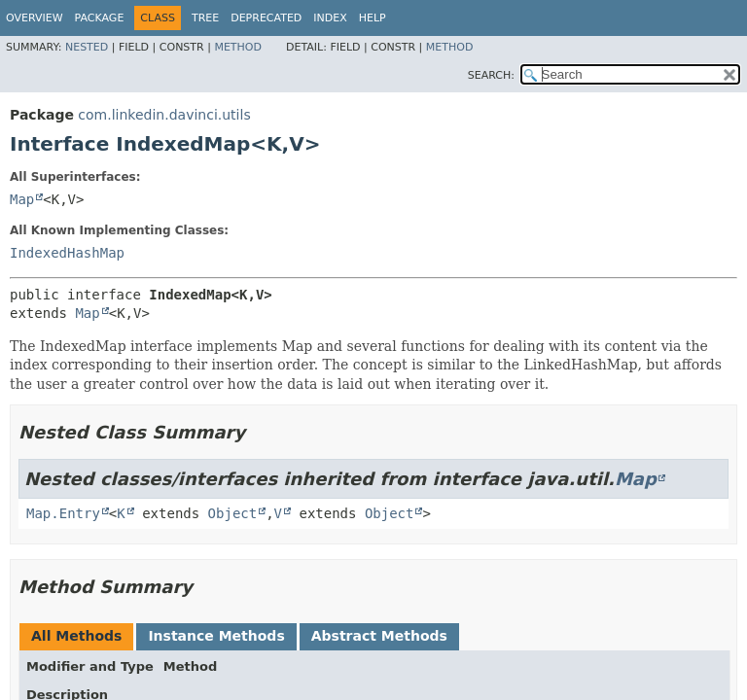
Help (373, 18)
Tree (205, 18)
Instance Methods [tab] (216, 636)
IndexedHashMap (67, 253)
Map (22, 199)
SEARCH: (491, 75)
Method (238, 47)
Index (330, 18)
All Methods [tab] (76, 636)
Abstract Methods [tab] (379, 636)
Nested (87, 47)
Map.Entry (63, 513)
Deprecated (266, 18)
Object (233, 513)
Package (100, 18)
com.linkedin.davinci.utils (164, 115)
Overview (35, 18)
